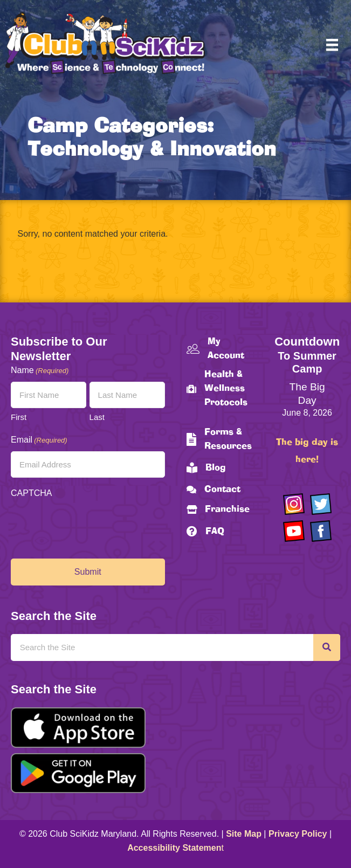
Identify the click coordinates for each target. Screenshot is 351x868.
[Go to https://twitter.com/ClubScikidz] (321, 504)
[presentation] (93, 526)
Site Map (244, 834)
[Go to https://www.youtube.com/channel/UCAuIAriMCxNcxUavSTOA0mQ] (294, 531)
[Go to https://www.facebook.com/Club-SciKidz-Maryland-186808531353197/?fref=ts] (321, 531)
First (19, 417)
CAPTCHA (31, 493)
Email (39, 440)
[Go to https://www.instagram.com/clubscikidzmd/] (294, 504)
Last (97, 417)
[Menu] (332, 45)
